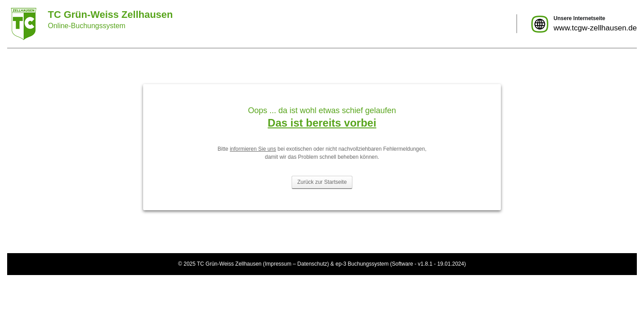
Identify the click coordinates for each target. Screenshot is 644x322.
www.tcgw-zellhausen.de (595, 28)
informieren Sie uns (253, 149)
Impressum (278, 264)
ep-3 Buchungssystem (362, 264)
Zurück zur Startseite (322, 182)
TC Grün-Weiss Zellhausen (229, 264)
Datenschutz (312, 264)
